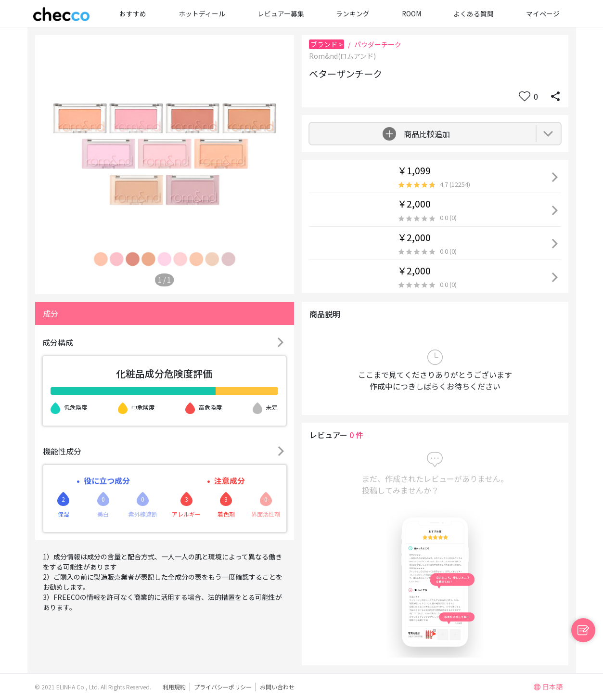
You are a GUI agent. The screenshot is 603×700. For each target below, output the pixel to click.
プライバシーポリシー (223, 687)
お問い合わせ (277, 687)
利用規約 (174, 687)
